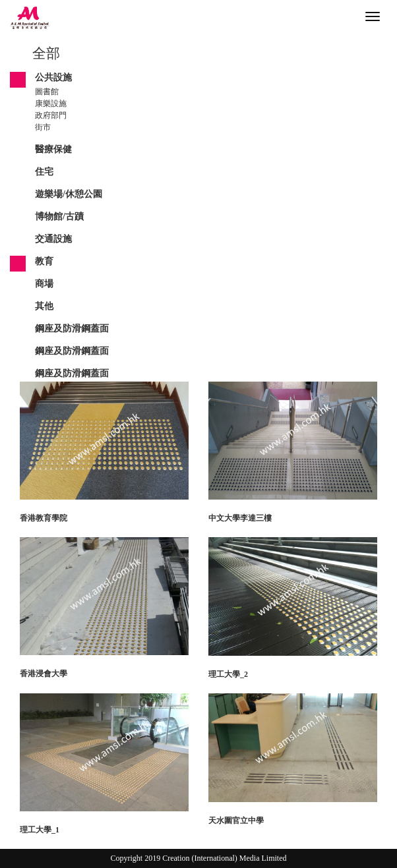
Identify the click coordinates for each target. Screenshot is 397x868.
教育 (44, 261)
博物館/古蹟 (59, 217)
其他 (44, 306)
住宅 (44, 172)
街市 (43, 127)
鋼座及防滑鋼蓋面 (72, 329)
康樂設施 (51, 103)
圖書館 (47, 92)
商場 (44, 284)
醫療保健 (53, 149)
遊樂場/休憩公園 (69, 194)
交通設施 (53, 239)
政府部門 (51, 115)
